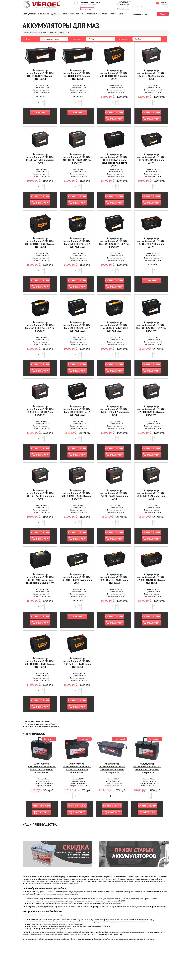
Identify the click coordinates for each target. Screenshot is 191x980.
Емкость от (77, 39)
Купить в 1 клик (114, 112)
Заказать (40, 112)
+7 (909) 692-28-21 (124, 4)
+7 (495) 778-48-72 (124, 2)
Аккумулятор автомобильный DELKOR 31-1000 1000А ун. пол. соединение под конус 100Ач (114, 160)
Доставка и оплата (59, 14)
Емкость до (123, 39)
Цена (28, 39)
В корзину (116, 119)
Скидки (122, 14)
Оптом (113, 14)
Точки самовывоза (87, 7)
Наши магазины (77, 14)
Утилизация (92, 14)
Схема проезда (85, 9)
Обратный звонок (123, 9)
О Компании (43, 14)
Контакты (104, 14)
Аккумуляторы (29, 14)
